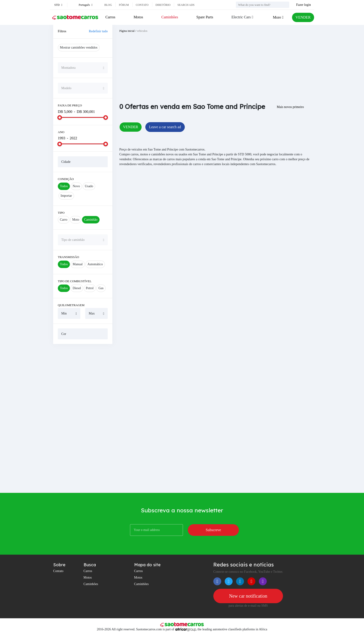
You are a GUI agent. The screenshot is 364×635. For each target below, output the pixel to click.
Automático (95, 264)
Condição (66, 179)
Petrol (90, 288)
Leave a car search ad (165, 127)
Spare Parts (205, 17)
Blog (108, 5)
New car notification (248, 596)
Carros (110, 17)
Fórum (124, 5)
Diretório (163, 5)
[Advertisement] (83, 418)
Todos (64, 186)
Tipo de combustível (75, 281)
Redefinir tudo (98, 31)
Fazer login (304, 5)
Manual (78, 264)
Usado (89, 186)
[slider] (60, 118)
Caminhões (170, 17)
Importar (66, 196)
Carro (64, 220)
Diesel (77, 288)
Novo (76, 186)
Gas (101, 288)
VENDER (303, 17)
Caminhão (91, 220)
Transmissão (68, 257)
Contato (142, 5)
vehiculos (142, 31)
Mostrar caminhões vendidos (79, 47)
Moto (76, 220)
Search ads (186, 5)
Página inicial (127, 31)
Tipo (61, 213)
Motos (138, 17)
